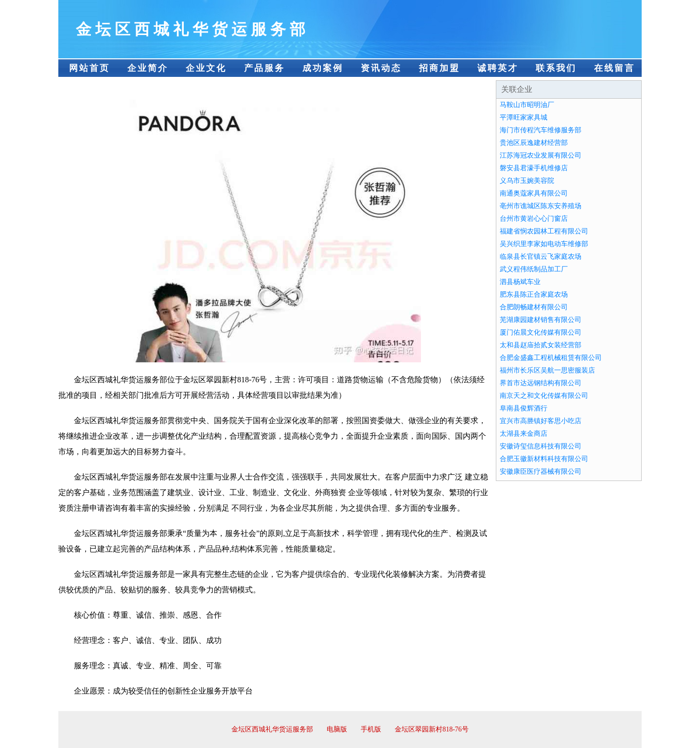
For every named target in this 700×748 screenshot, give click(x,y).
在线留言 (614, 68)
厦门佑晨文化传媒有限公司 (541, 332)
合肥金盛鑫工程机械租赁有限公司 (551, 358)
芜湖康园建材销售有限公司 (541, 320)
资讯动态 (381, 68)
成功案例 (323, 68)
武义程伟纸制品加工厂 (534, 269)
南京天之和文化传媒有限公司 (544, 396)
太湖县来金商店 (524, 434)
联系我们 (556, 68)
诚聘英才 (498, 68)
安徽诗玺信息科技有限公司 (541, 446)
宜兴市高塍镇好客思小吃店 (541, 421)
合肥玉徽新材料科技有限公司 (544, 459)
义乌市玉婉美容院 (527, 181)
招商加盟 (439, 68)
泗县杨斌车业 (520, 282)
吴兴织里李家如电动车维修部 (544, 244)
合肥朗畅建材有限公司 (534, 307)
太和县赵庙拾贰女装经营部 (541, 345)
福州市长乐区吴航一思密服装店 (547, 370)
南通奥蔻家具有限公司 (534, 193)
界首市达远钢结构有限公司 (541, 383)
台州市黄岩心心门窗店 (534, 219)
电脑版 (337, 729)
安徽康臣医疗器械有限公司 (541, 472)
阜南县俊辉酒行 (524, 408)
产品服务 (264, 68)
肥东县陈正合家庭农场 (534, 294)
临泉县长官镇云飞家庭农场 (541, 257)
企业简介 (148, 68)
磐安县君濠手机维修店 (534, 168)
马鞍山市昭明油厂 (527, 105)
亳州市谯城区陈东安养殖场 (541, 206)
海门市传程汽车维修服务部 (541, 130)
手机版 (371, 729)
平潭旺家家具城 (524, 117)
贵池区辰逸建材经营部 (534, 143)
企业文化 (206, 68)
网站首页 (89, 68)
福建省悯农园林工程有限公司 (544, 231)
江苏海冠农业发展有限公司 (541, 155)
